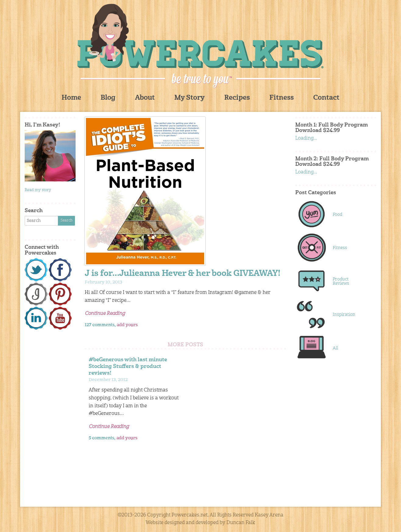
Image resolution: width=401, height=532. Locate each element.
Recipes (237, 98)
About (145, 98)
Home (71, 98)
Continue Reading (105, 314)
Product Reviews (341, 281)
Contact (326, 98)
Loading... (306, 138)
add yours (127, 325)
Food (337, 215)
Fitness (282, 98)
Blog (108, 98)
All (335, 348)
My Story (190, 98)
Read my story (38, 190)
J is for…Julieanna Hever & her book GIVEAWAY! (183, 274)
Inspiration (344, 315)
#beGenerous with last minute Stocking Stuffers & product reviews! (128, 367)
